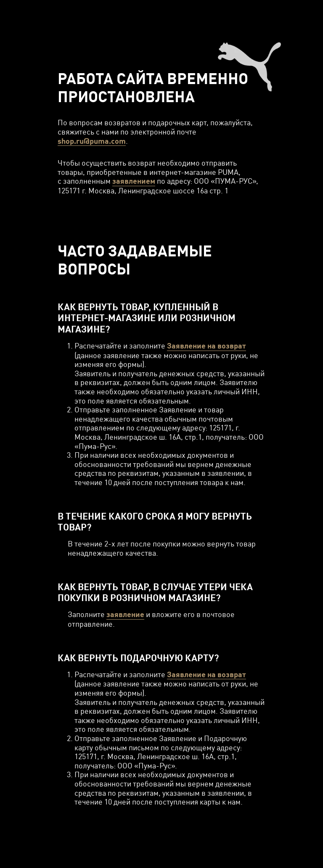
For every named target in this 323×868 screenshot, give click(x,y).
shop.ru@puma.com (92, 141)
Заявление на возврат (207, 346)
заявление (125, 614)
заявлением (134, 181)
